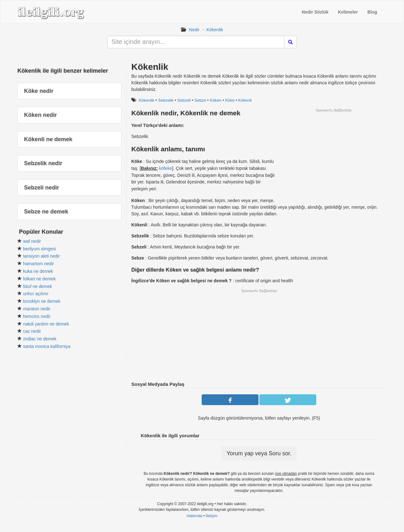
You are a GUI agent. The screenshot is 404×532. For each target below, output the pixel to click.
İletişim (212, 516)
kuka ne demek (38, 271)
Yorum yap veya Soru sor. (259, 453)
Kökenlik (215, 30)
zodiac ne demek (40, 339)
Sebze (200, 100)
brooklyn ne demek (42, 301)
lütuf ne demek (38, 286)
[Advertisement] (334, 157)
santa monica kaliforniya (47, 346)
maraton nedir (37, 309)
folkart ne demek (39, 279)
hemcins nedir (37, 316)
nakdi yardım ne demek (46, 324)
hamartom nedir (39, 264)
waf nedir (32, 241)
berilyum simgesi (39, 249)
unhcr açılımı (36, 294)
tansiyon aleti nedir (42, 256)
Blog (372, 12)
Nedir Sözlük (315, 12)
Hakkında (194, 516)
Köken (216, 100)
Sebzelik (166, 100)
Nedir (194, 30)
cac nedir (32, 331)
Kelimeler (348, 12)
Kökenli (245, 100)
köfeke (166, 168)
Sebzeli (184, 100)
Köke (230, 100)
